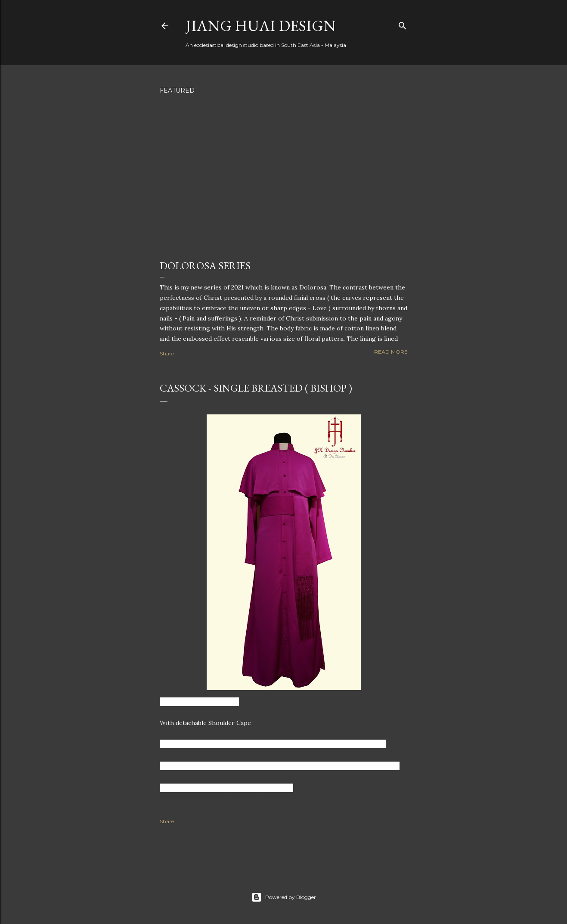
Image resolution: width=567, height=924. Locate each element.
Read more (391, 352)
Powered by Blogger (284, 897)
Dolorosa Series (205, 266)
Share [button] (167, 353)
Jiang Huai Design (261, 26)
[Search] (403, 24)
